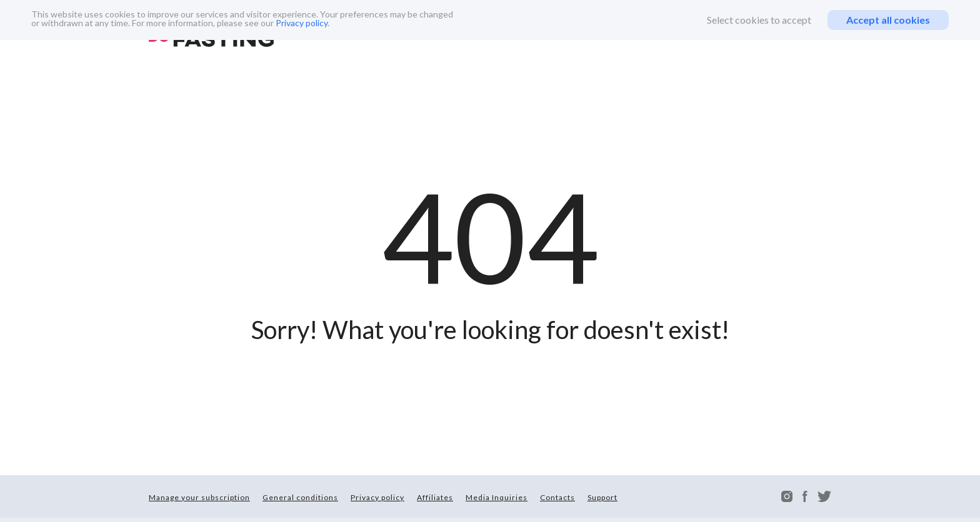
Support (602, 497)
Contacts (557, 497)
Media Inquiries (497, 497)
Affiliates (435, 497)
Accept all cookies (888, 20)
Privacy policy (302, 23)
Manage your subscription (199, 497)
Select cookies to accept (759, 20)
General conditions (300, 497)
